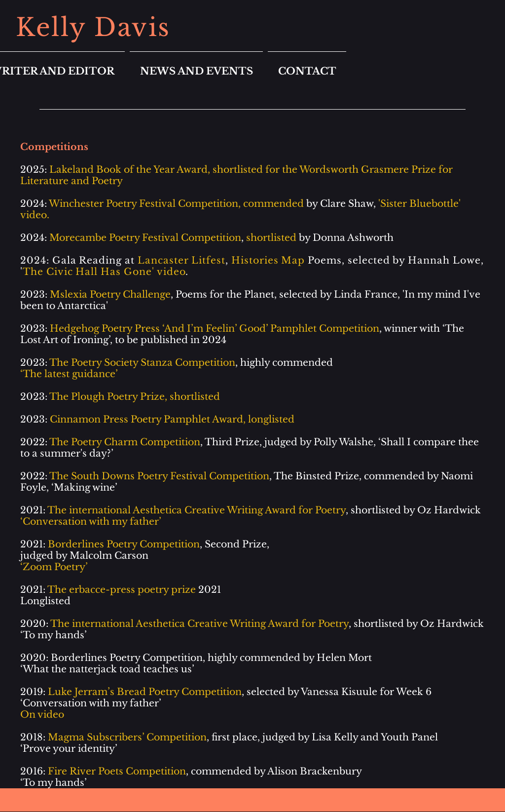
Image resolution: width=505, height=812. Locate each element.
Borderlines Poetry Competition (127, 658)
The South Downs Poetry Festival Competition (159, 476)
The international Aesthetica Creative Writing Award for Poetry (199, 624)
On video (42, 715)
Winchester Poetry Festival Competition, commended (176, 204)
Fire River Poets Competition (117, 771)
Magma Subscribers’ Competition (127, 737)
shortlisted (271, 238)
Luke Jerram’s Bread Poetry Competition (145, 692)
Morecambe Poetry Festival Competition (145, 238)
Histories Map (268, 260)
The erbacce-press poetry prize (122, 590)
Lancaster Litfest (181, 260)
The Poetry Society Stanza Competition (142, 363)
